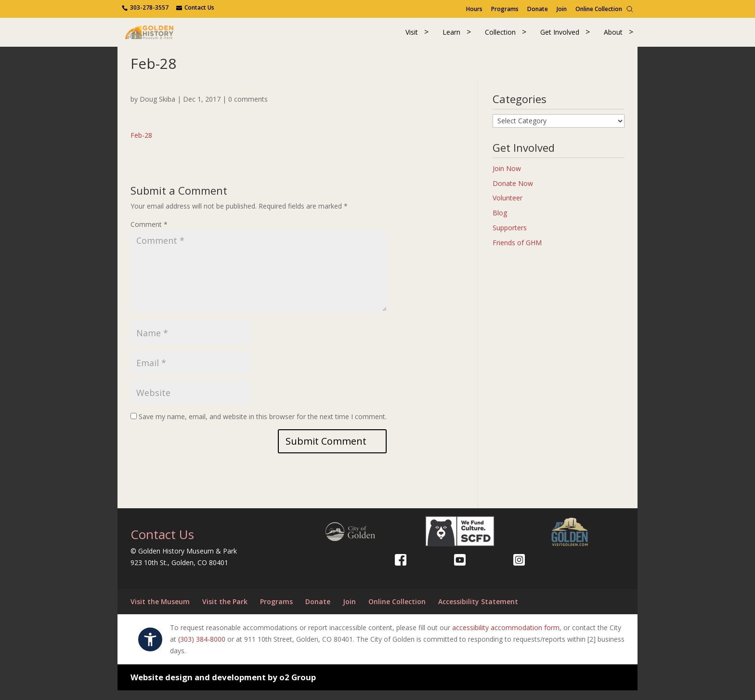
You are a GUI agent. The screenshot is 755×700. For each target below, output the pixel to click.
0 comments (248, 108)
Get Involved (560, 37)
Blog (500, 222)
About (613, 37)
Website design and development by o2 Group (223, 686)
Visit (412, 37)
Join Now (507, 178)
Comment (149, 234)
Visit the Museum (160, 611)
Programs (505, 9)
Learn (451, 37)
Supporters (510, 237)
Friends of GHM (517, 252)
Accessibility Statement (478, 611)
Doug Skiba (157, 108)
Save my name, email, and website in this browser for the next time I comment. (263, 426)
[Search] (630, 9)
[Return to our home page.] (166, 36)
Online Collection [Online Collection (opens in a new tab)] (599, 9)
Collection (500, 37)
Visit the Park (225, 611)
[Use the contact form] (195, 7)
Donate (538, 9)
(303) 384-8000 (202, 649)
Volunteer (508, 207)
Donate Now (513, 192)
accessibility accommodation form (506, 637)
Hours (474, 9)
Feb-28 (141, 144)
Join (562, 9)
